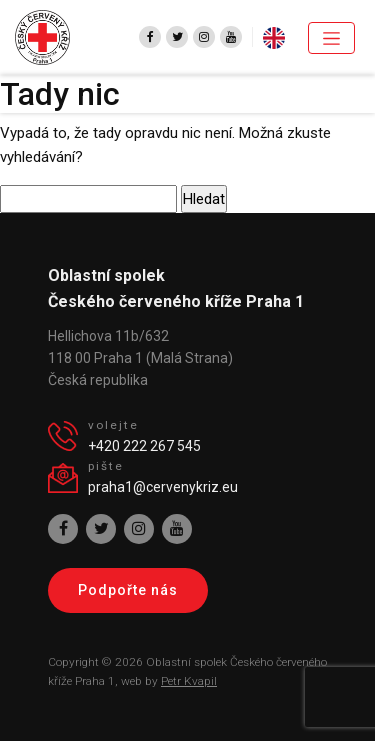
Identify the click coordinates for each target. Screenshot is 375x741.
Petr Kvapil (189, 681)
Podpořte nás (128, 590)
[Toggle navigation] (331, 38)
